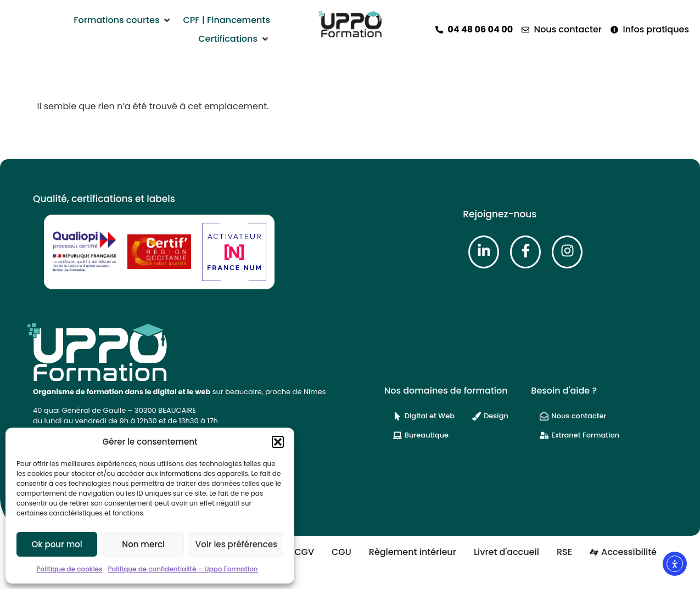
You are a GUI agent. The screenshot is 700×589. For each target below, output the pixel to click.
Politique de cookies (69, 569)
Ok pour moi (57, 544)
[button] (278, 442)
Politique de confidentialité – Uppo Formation (183, 569)
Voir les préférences (236, 544)
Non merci (143, 544)
